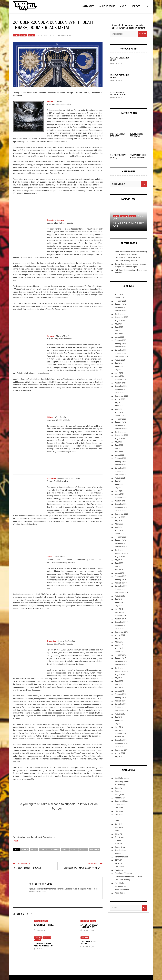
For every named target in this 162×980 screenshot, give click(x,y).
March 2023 (119, 416)
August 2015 (120, 714)
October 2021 (120, 471)
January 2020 (120, 540)
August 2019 (120, 557)
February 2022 (120, 458)
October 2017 (120, 629)
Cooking (118, 791)
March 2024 (119, 376)
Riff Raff (118, 860)
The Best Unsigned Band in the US (128, 876)
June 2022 (119, 445)
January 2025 (120, 344)
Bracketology (120, 785)
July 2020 (119, 521)
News (117, 831)
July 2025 (119, 324)
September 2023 (121, 396)
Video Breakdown (122, 890)
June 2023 (119, 406)
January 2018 (120, 619)
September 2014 (121, 750)
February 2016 (120, 694)
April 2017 (119, 648)
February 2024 (120, 380)
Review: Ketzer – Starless (45, 925)
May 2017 (119, 645)
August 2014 (120, 753)
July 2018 (119, 599)
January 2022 (120, 462)
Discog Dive (119, 795)
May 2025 (119, 330)
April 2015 (119, 727)
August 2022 (120, 439)
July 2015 (119, 717)
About (123, 6)
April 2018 (119, 609)
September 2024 (121, 357)
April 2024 (119, 373)
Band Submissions (122, 778)
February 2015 (120, 734)
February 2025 (120, 340)
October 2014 (120, 747)
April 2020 (119, 530)
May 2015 (119, 724)
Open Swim (124, 216)
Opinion (23, 35)
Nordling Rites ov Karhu (48, 35)
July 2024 (119, 363)
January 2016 (120, 698)
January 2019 (120, 580)
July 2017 (119, 639)
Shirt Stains (119, 867)
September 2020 (121, 514)
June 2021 (119, 484)
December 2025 (121, 308)
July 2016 (119, 678)
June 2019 (119, 563)
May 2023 (119, 409)
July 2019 (119, 560)
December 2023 (121, 386)
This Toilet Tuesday (122, 880)
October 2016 (120, 668)
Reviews (31, 35)
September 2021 (121, 475)
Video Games (120, 893)
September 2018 (121, 593)
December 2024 (121, 347)
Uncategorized (121, 886)
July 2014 (119, 757)
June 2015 (119, 720)
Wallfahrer (51, 478)
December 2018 (121, 583)
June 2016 (119, 681)
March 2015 (119, 730)
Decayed (60, 220)
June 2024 (119, 367)
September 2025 (121, 317)
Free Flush (119, 808)
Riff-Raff (118, 863)
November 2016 (121, 665)
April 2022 (119, 452)
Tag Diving (119, 870)
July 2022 (119, 442)
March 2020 (119, 534)
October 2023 (120, 393)
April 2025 (119, 334)
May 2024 (119, 370)
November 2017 (121, 625)
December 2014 (121, 740)
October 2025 (120, 314)
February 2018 (120, 616)
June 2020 (119, 524)
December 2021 (121, 465)
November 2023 (121, 389)
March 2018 (119, 612)
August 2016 (120, 675)
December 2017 (121, 622)
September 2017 (121, 632)
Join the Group (107, 6)
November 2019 (121, 547)
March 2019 (119, 573)
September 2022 (121, 435)
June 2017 (119, 642)
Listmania (85, 921)
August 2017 (120, 635)
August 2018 (120, 596)
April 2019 (119, 570)
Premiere (38, 938)
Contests (118, 788)
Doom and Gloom (122, 801)
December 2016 (121, 661)
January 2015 (120, 737)
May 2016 (119, 684)
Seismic (50, 101)
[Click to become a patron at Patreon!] (58, 823)
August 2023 (120, 399)
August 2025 (120, 321)
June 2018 (119, 602)
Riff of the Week (121, 857)
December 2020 (121, 504)
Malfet (50, 557)
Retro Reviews (120, 850)
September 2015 (121, 711)
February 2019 (120, 576)
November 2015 (121, 704)
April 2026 (119, 294)
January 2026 (120, 304)
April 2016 (119, 688)
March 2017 (119, 652)
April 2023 (119, 412)
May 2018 (119, 606)
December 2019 (121, 543)
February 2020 (120, 537)
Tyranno (50, 336)
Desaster (44, 849)
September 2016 (121, 671)
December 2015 (121, 701)
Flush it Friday (120, 804)
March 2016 (119, 691)
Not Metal (119, 834)
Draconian (51, 641)
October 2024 (120, 353)
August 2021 (120, 478)
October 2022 (120, 432)
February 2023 (120, 419)
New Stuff (85, 938)
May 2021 (119, 488)
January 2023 (120, 422)
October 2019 (120, 550)
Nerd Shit (118, 824)
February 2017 (120, 655)
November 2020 (121, 507)
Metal (16, 35)
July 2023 (119, 403)
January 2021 (120, 501)
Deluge (34, 849)
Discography (120, 798)
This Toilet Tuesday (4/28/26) (126, 261)
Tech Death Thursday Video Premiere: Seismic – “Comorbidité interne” (44, 946)
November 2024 (121, 350)
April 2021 (119, 491)
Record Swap (120, 847)
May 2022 (119, 448)
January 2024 (120, 383)
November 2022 (121, 429)
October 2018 (120, 589)
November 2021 (121, 468)
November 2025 (121, 311)
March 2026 (119, 298)
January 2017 (120, 658)
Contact (136, 6)
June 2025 (119, 327)
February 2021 (120, 498)
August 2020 (120, 517)
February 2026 (120, 301)
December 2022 (121, 425)
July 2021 (119, 481)
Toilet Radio (119, 883)
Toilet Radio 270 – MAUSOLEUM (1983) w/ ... (83, 868)
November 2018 (121, 586)
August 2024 (120, 360)
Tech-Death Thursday (123, 873)
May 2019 (119, 566)
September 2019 (121, 553)
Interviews (119, 811)
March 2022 (119, 455)
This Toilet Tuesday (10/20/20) (27, 868)
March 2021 (119, 494)
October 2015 (120, 707)
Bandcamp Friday (122, 781)
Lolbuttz (118, 817)
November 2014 (121, 743)
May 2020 (119, 527)
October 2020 (120, 511)
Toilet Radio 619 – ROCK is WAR (127, 258)
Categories (88, 6)
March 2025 (119, 337)
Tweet (15, 841)
